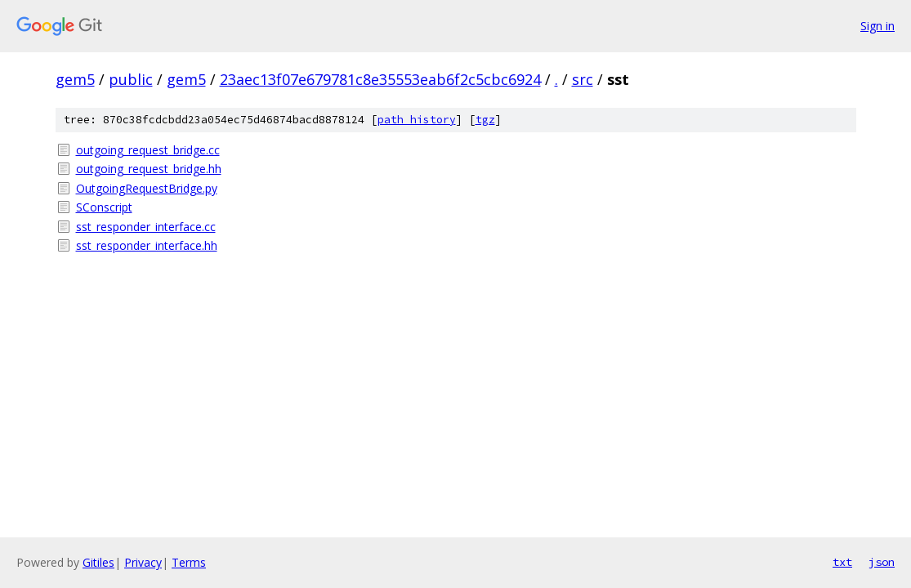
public (131, 79)
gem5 (75, 79)
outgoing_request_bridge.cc (148, 150)
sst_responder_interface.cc (146, 227)
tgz (485, 120)
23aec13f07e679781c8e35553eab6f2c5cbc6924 (380, 79)
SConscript (104, 207)
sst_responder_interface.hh (147, 245)
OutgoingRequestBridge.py (147, 188)
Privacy (143, 562)
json (882, 562)
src (583, 79)
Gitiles (98, 562)
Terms (189, 562)
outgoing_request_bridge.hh (149, 169)
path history (417, 120)
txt (842, 562)
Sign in (878, 26)
